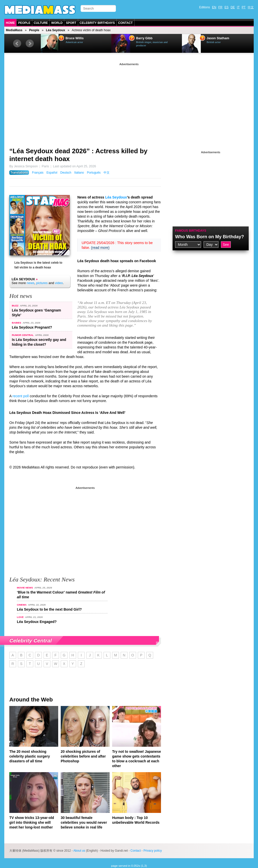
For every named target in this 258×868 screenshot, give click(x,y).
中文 (251, 7)
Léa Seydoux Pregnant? (32, 327)
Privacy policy (153, 851)
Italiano (79, 173)
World (57, 23)
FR (220, 7)
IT (238, 7)
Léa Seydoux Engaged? (37, 622)
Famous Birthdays (191, 231)
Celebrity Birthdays (97, 23)
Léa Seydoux (55, 30)
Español (52, 173)
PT (244, 7)
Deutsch (66, 173)
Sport (71, 23)
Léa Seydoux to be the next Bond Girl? (49, 609)
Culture (41, 23)
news (30, 283)
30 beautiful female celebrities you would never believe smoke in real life (84, 822)
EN (214, 7)
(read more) (100, 248)
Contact (125, 23)
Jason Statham (218, 38)
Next (30, 44)
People (24, 23)
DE (233, 7)
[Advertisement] (129, 102)
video (59, 283)
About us (79, 851)
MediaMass (14, 30)
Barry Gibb (144, 38)
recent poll (21, 396)
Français (38, 173)
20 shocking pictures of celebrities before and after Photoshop (83, 756)
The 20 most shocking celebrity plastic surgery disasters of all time (30, 756)
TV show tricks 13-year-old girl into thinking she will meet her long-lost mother (32, 822)
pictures (42, 283)
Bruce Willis (75, 38)
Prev (17, 44)
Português (94, 173)
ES (227, 7)
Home (10, 23)
